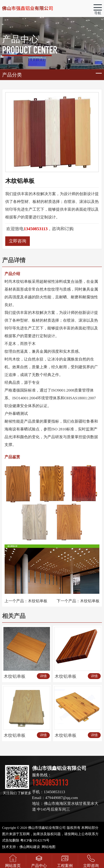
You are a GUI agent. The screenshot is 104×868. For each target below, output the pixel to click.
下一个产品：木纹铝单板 (78, 601)
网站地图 (49, 847)
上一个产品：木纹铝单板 (26, 601)
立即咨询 (18, 241)
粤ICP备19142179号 (35, 840)
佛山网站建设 (30, 847)
